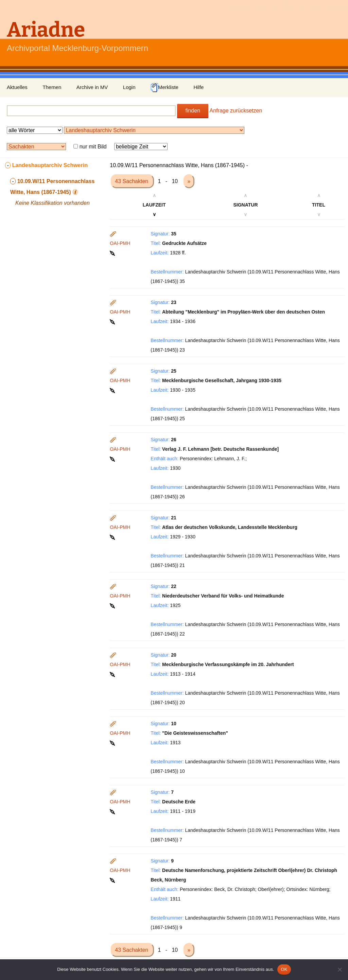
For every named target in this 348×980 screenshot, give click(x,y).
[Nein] (340, 969)
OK (284, 969)
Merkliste (164, 88)
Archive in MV (92, 87)
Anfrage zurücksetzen (236, 111)
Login (129, 87)
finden (193, 111)
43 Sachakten (132, 181)
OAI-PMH (120, 243)
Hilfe (198, 87)
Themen (52, 87)
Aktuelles (17, 87)
